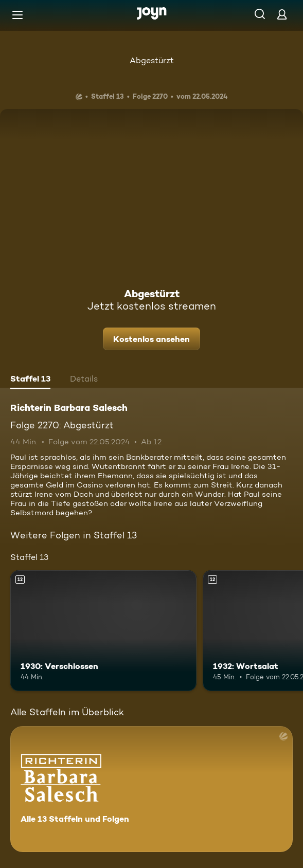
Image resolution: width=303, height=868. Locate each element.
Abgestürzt (152, 60)
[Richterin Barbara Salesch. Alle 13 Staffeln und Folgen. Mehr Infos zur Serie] (151, 789)
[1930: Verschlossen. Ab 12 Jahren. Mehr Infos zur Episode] (103, 631)
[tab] (30, 380)
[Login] (282, 14)
